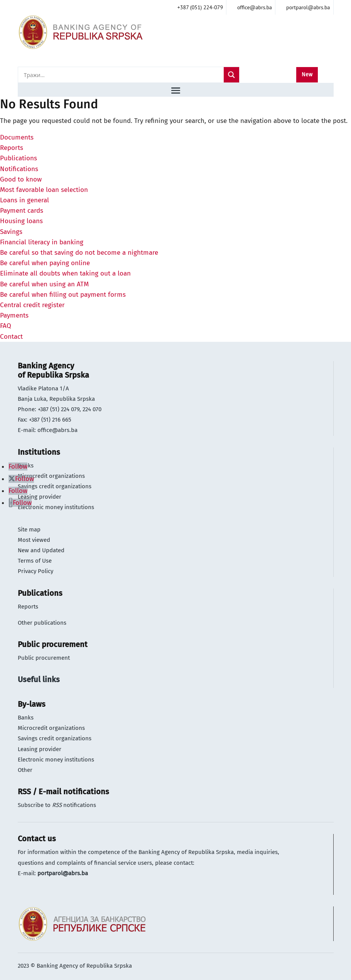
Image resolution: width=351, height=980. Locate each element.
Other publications (42, 623)
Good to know (21, 179)
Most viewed (34, 540)
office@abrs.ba (57, 430)
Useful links (39, 679)
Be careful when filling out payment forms (63, 295)
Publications (19, 158)
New (307, 75)
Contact (11, 337)
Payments (14, 315)
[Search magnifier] (231, 75)
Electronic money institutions (56, 507)
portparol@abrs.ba (63, 873)
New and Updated (41, 550)
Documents (17, 137)
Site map (29, 530)
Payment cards (22, 211)
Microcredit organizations (51, 476)
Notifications (19, 169)
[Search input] (123, 75)
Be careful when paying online (45, 263)
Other (25, 770)
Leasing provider (40, 497)
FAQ (6, 326)
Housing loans (21, 221)
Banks (26, 718)
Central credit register (32, 305)
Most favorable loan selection (44, 190)
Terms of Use (35, 561)
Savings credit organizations (55, 486)
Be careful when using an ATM (44, 284)
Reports (12, 148)
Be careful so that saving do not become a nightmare (79, 253)
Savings (11, 232)
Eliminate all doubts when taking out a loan (65, 273)
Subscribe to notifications (57, 805)
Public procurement (44, 658)
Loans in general (24, 200)
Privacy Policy (35, 571)
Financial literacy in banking (42, 242)
